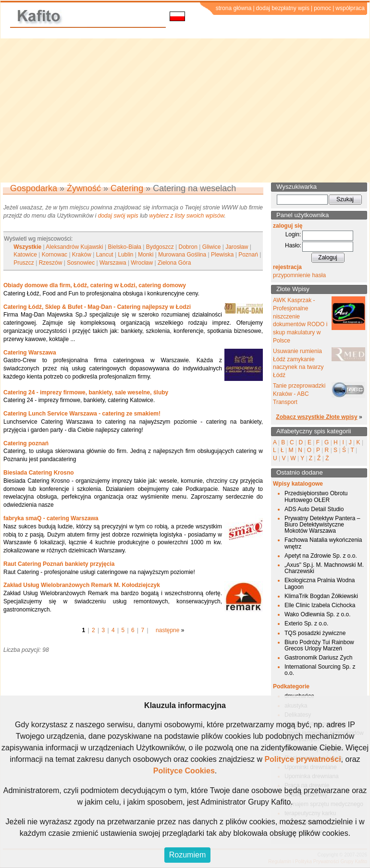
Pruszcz (24, 263)
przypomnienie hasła (299, 275)
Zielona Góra (174, 263)
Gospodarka (34, 188)
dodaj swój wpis (118, 216)
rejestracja (287, 267)
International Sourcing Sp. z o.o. (320, 670)
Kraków (82, 255)
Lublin (126, 255)
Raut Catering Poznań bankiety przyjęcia (59, 564)
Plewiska (222, 255)
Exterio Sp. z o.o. (306, 623)
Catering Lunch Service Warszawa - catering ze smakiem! (82, 414)
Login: (293, 234)
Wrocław (142, 263)
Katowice (25, 255)
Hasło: (293, 245)
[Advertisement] (185, 110)
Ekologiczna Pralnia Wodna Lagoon (320, 583)
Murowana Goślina (182, 255)
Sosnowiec (81, 263)
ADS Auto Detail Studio (314, 509)
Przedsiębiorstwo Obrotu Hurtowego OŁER (316, 496)
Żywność (84, 188)
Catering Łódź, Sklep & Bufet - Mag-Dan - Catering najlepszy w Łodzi (97, 307)
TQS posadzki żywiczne (315, 633)
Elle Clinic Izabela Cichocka (320, 605)
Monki (146, 255)
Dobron (188, 247)
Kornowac (55, 255)
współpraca (350, 8)
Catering (127, 188)
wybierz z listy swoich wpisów (187, 216)
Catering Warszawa (30, 353)
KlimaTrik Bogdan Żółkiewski (321, 596)
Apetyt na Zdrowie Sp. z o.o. (321, 556)
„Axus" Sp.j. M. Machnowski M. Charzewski (324, 568)
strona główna (234, 8)
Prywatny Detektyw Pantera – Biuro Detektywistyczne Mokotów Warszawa (322, 525)
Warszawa (113, 263)
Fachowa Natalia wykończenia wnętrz (323, 543)
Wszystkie (27, 247)
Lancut (105, 255)
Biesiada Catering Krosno (39, 473)
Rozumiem (187, 855)
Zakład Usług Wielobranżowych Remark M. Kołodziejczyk (82, 585)
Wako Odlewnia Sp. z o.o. (318, 614)
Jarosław (237, 247)
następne (167, 630)
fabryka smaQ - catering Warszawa (51, 518)
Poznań (248, 255)
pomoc (322, 8)
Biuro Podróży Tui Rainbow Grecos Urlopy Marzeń (319, 645)
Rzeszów (51, 263)
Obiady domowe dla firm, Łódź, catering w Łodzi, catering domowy (95, 285)
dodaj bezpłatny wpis (283, 8)
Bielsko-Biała (125, 247)
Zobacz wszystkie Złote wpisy (316, 417)
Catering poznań (26, 443)
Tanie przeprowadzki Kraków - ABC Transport (299, 394)
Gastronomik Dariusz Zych (318, 658)
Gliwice (212, 247)
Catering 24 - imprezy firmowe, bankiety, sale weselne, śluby (86, 392)
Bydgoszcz (160, 247)
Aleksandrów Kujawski (74, 247)
